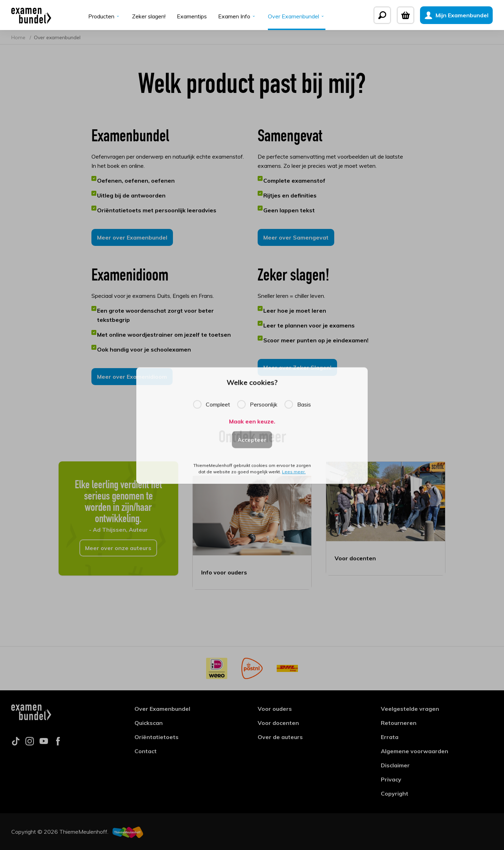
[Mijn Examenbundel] (456, 15)
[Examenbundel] (31, 15)
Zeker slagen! (149, 16)
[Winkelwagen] (406, 15)
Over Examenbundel (297, 16)
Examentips (192, 16)
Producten (104, 16)
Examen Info (237, 16)
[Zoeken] (382, 15)
